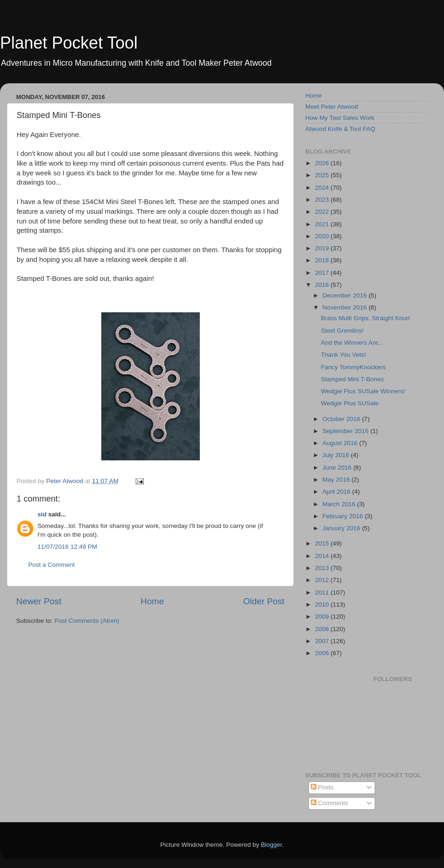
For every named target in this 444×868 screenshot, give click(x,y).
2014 (323, 556)
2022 (323, 212)
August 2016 (341, 443)
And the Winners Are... (352, 343)
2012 (323, 580)
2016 (323, 285)
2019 (323, 248)
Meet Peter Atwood (332, 107)
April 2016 (337, 492)
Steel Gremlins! (342, 331)
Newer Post (39, 601)
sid (42, 514)
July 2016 (337, 455)
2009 (323, 617)
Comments (330, 803)
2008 (323, 629)
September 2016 (346, 431)
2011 (323, 592)
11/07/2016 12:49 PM (67, 547)
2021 (323, 224)
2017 (323, 273)
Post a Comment (52, 565)
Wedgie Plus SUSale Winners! (363, 391)
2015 (323, 543)
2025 (323, 175)
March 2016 (340, 504)
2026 (323, 163)
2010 (323, 604)
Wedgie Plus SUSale (350, 403)
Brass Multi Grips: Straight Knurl (365, 318)
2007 (323, 641)
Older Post (264, 601)
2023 (323, 200)
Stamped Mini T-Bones (352, 379)
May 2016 (337, 480)
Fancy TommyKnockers (353, 367)
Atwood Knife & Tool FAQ (340, 129)
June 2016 (338, 468)
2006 (323, 653)
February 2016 (344, 516)
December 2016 (345, 295)
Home (152, 601)
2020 (323, 236)
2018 (323, 260)
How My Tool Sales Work (340, 118)
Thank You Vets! (344, 355)
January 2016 (342, 528)
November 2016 (345, 307)
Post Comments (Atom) (87, 621)
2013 (323, 568)
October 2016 (342, 419)
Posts (322, 787)
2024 (323, 188)
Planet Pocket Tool (69, 43)
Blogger (271, 845)
